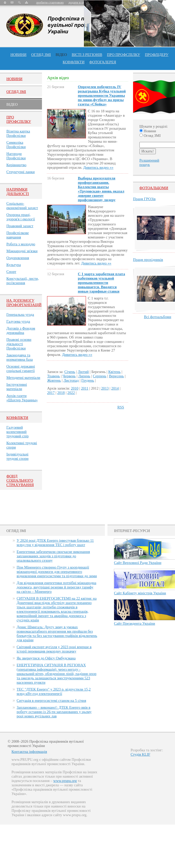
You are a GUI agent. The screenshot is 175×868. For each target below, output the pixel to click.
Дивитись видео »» (98, 167)
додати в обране (80, 2)
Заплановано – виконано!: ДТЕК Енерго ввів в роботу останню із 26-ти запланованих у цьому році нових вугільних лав (54, 712)
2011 (85, 388)
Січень (70, 372)
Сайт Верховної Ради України (138, 563)
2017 (51, 393)
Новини (19, 55)
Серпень (100, 376)
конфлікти (74, 62)
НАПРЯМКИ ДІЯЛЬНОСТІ (18, 192)
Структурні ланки (21, 172)
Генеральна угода (20, 315)
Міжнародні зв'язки (22, 251)
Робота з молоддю (21, 244)
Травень (53, 376)
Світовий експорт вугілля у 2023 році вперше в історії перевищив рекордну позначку (54, 649)
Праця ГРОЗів (144, 199)
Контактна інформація (29, 752)
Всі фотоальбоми (158, 317)
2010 (75, 388)
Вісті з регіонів (87, 55)
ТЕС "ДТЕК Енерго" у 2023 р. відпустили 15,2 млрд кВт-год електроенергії (54, 691)
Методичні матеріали (23, 378)
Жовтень (54, 380)
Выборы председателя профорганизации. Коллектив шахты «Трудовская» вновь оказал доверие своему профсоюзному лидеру (101, 189)
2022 (71, 393)
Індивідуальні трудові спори (17, 456)
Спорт (11, 272)
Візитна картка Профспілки (18, 133)
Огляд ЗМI (16, 92)
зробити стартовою (50, 2)
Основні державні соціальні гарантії (21, 369)
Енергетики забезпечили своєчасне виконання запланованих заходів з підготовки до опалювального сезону (53, 556)
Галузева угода (18, 321)
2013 (105, 388)
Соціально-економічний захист (22, 206)
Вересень (116, 376)
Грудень (88, 380)
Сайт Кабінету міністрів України (140, 593)
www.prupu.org (65, 781)
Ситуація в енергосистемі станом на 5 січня (51, 701)
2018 (61, 393)
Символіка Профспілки (16, 145)
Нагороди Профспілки (16, 156)
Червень (69, 376)
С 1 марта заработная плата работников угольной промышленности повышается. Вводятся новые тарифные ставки (101, 283)
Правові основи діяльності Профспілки (19, 344)
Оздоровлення (18, 258)
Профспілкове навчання (18, 235)
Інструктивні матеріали (17, 387)
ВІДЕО (61, 55)
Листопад (71, 380)
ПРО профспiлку (123, 55)
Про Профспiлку (19, 119)
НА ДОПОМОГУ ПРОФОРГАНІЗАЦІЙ (24, 303)
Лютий (83, 372)
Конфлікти (17, 418)
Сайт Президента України (134, 623)
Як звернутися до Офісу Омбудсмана (46, 658)
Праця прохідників (148, 260)
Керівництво (16, 165)
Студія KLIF (140, 754)
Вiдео (12, 104)
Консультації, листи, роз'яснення (23, 281)
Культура (14, 265)
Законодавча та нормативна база (20, 357)
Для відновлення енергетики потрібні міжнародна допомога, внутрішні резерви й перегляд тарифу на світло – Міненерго (56, 587)
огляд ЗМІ (41, 55)
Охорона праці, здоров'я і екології (21, 217)
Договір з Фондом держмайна (21, 330)
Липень (84, 376)
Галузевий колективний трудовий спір (18, 432)
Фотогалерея (103, 62)
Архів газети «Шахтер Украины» (22, 398)
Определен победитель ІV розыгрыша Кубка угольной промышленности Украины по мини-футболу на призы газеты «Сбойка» (102, 95)
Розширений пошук (149, 162)
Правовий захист (20, 226)
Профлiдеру (157, 55)
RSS (121, 407)
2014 (115, 388)
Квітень (114, 372)
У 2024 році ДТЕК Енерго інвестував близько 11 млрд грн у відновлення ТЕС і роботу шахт (55, 543)
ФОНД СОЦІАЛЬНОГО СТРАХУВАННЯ (20, 480)
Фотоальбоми (154, 188)
